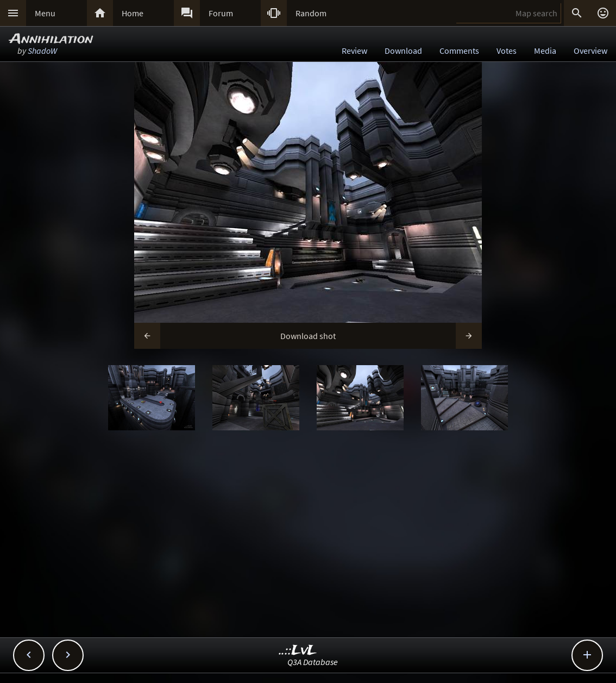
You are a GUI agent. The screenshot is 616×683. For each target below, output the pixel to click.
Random (311, 13)
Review (354, 51)
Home (133, 13)
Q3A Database (313, 662)
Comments (459, 51)
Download (403, 51)
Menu (45, 13)
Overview (590, 51)
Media (545, 51)
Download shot (308, 336)
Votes (507, 51)
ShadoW (42, 51)
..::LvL (298, 651)
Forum (221, 13)
